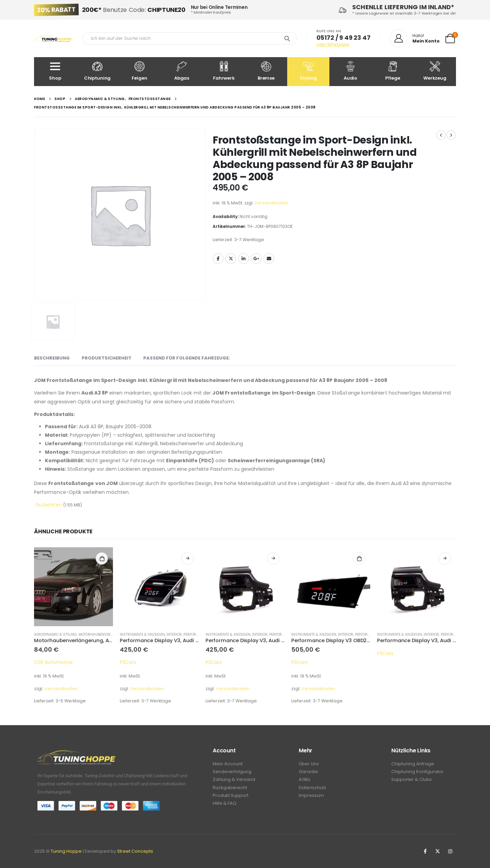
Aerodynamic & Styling (55, 635)
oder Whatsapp (333, 44)
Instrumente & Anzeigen (142, 635)
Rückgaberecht (230, 790)
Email (269, 258)
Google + (256, 258)
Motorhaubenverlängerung (105, 635)
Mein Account (228, 764)
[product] (73, 587)
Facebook (218, 258)
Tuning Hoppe (66, 851)
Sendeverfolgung (232, 773)
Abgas (182, 71)
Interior (174, 635)
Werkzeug (435, 71)
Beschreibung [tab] (52, 358)
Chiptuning (97, 71)
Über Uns (309, 764)
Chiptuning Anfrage (413, 764)
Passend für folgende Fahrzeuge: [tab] (187, 358)
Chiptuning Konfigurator (418, 773)
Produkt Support (231, 798)
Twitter (231, 258)
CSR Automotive (53, 662)
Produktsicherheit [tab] (107, 358)
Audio (350, 71)
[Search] (287, 38)
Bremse (266, 71)
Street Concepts (135, 851)
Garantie (308, 773)
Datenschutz (313, 790)
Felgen (140, 71)
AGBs (305, 781)
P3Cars (128, 662)
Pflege (393, 71)
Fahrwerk (224, 71)
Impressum (311, 798)
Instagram (450, 851)
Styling (308, 71)
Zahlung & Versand (234, 781)
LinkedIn (244, 258)
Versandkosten (271, 203)
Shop (55, 71)
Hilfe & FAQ (225, 807)
